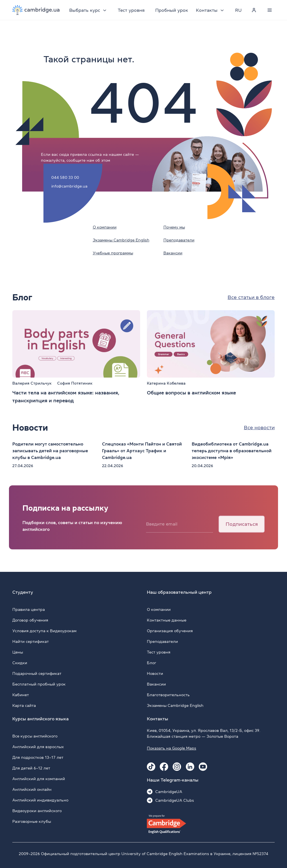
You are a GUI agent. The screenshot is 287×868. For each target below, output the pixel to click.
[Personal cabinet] (254, 10)
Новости (155, 673)
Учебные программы (113, 253)
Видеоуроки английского (37, 811)
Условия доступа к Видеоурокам (44, 631)
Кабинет (21, 695)
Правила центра (29, 609)
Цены (18, 652)
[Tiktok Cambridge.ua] (151, 767)
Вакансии (173, 253)
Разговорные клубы (32, 821)
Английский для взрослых (38, 747)
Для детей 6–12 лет (31, 768)
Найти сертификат (31, 641)
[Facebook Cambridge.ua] (164, 767)
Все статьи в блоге (251, 297)
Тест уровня (131, 10)
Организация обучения (170, 631)
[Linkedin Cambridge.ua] (190, 767)
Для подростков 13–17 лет (38, 757)
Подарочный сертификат (37, 673)
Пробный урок (172, 10)
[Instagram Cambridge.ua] (177, 767)
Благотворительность (168, 695)
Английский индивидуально (40, 800)
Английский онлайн (32, 789)
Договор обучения (30, 620)
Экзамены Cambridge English (121, 240)
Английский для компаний (39, 779)
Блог (151, 663)
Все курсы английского (35, 736)
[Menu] (270, 10)
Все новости (259, 428)
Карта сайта (24, 705)
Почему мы (174, 227)
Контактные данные (167, 620)
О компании (105, 227)
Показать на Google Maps (172, 748)
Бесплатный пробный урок (39, 684)
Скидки (20, 663)
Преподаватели (179, 240)
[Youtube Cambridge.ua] (203, 767)
